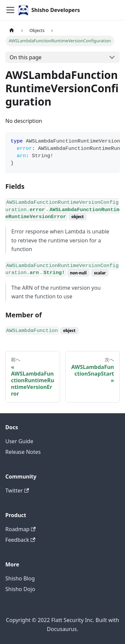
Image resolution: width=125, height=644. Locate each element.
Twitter (17, 490)
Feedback (20, 540)
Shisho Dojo (20, 589)
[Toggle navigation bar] (10, 10)
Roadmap (20, 529)
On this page (26, 57)
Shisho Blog (20, 578)
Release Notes (23, 452)
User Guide (19, 441)
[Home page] (12, 30)
